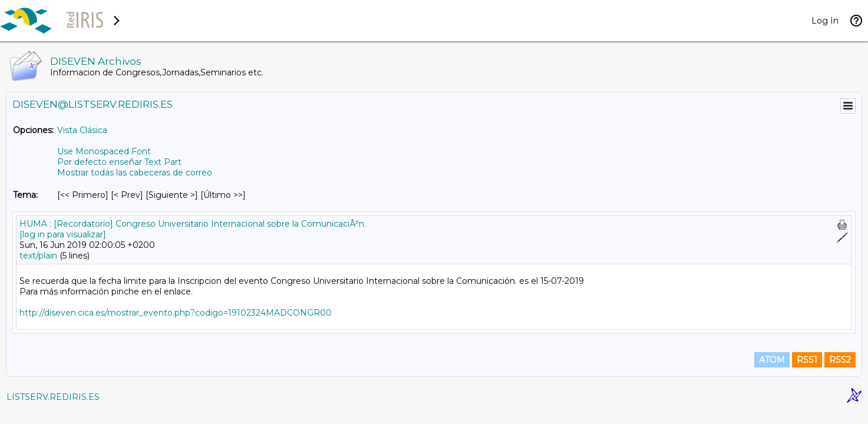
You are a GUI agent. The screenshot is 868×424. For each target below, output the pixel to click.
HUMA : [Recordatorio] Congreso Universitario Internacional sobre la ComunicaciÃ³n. (193, 224)
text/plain (38, 256)
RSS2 (840, 360)
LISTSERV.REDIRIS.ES (53, 397)
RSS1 (807, 360)
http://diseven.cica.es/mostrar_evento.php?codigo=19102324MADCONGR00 (176, 313)
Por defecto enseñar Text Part (119, 162)
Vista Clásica (82, 130)
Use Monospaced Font (104, 151)
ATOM (772, 360)
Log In (825, 21)
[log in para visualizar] (63, 234)
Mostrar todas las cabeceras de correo (135, 173)
